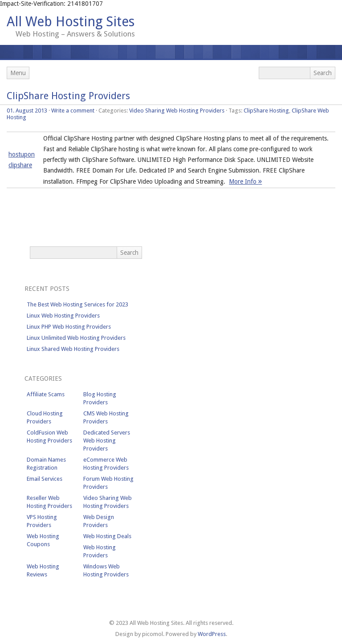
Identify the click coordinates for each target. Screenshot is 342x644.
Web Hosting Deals (107, 536)
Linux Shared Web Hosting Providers (73, 349)
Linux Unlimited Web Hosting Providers (76, 338)
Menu (18, 73)
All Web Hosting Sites (71, 22)
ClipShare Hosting (266, 111)
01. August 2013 (27, 111)
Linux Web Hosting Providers (63, 316)
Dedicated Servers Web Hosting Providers (107, 441)
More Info (245, 181)
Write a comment (73, 111)
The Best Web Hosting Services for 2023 (77, 304)
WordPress (212, 634)
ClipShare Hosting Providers (68, 96)
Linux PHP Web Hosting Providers (69, 327)
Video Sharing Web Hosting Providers (177, 111)
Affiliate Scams (46, 394)
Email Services (45, 479)
